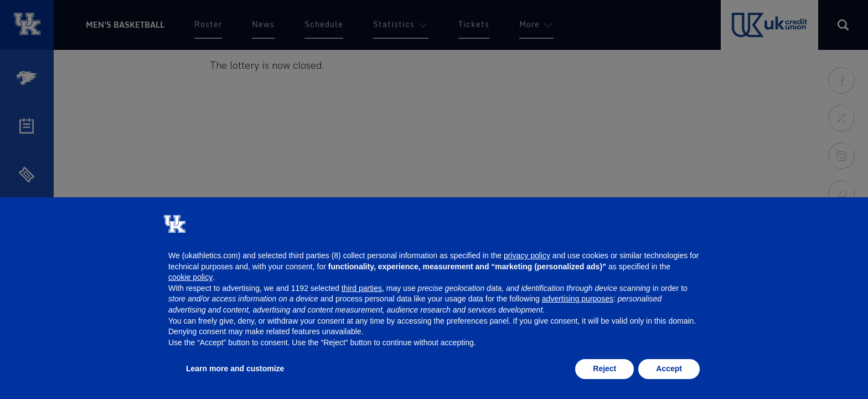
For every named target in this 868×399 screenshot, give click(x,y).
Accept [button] (669, 369)
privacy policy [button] (527, 255)
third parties (362, 288)
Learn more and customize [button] (235, 369)
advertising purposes (578, 299)
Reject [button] (604, 369)
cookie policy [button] (190, 277)
